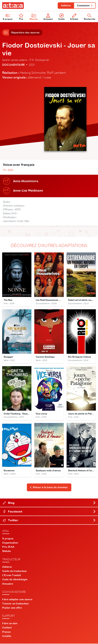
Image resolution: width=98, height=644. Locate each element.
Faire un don (10, 624)
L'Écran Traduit (12, 576)
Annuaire (48, 17)
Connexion (85, 5)
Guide (61, 17)
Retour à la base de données (49, 488)
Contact (7, 628)
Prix (21, 17)
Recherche (90, 17)
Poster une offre (12, 608)
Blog (49, 503)
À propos (8, 17)
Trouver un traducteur (16, 604)
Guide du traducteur (15, 571)
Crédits (7, 636)
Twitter (49, 521)
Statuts (7, 551)
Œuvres (34, 17)
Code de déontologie (15, 580)
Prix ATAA (8, 547)
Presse (6, 632)
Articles (74, 17)
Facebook (49, 512)
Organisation (10, 543)
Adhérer (66, 5)
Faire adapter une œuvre (17, 600)
